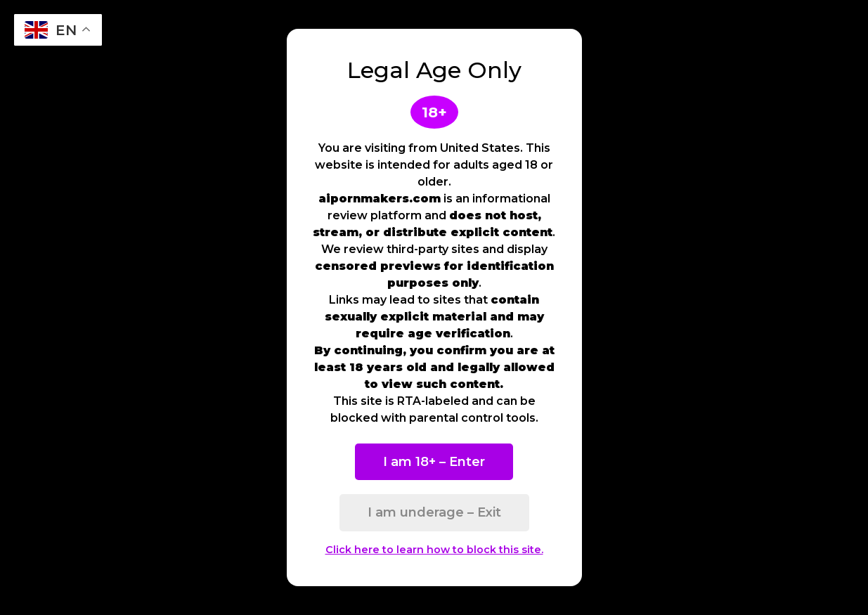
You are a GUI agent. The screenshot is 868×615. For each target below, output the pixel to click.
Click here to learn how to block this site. (434, 550)
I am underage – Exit (434, 512)
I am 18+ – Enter (434, 462)
